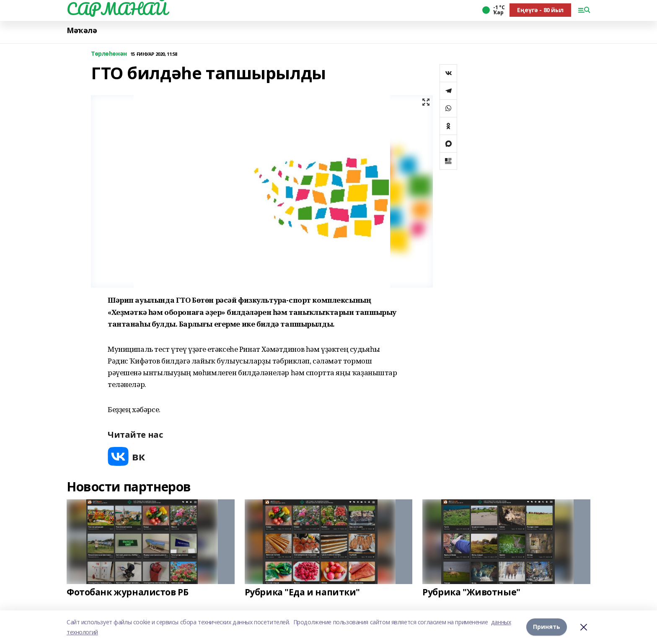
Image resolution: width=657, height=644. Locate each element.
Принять (547, 627)
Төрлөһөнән (109, 54)
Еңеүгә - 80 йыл (540, 10)
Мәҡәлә (82, 30)
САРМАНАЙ (117, 9)
